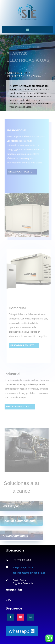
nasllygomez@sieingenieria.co (29, 573)
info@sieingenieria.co (24, 568)
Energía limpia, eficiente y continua (23, 75)
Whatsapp (19, 631)
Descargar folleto (20, 172)
